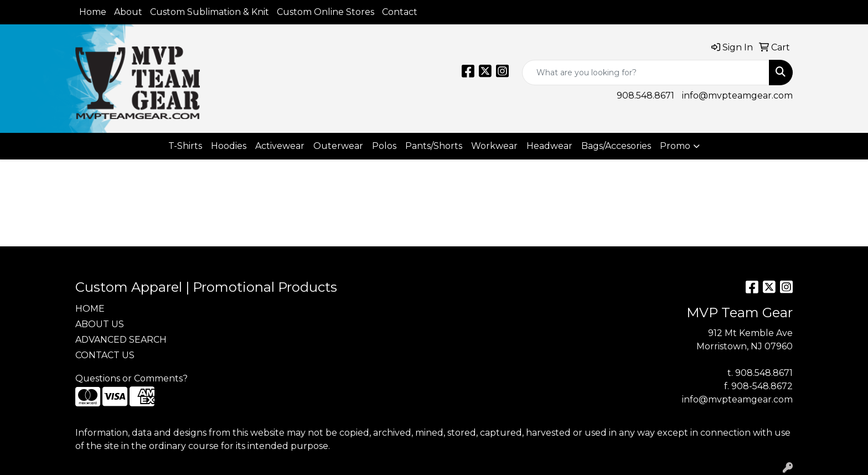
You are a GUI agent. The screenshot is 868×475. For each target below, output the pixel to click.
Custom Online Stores (325, 12)
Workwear (494, 146)
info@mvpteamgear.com (737, 95)
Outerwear (338, 146)
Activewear (280, 146)
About (128, 12)
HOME (90, 309)
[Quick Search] (646, 73)
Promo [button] (675, 146)
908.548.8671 (645, 95)
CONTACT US (105, 355)
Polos (384, 146)
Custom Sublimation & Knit (210, 12)
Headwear (549, 146)
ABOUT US (100, 324)
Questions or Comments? (131, 378)
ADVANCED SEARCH (121, 340)
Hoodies (229, 146)
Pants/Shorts (434, 146)
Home (93, 12)
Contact (400, 12)
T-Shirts (185, 146)
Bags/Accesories (616, 146)
